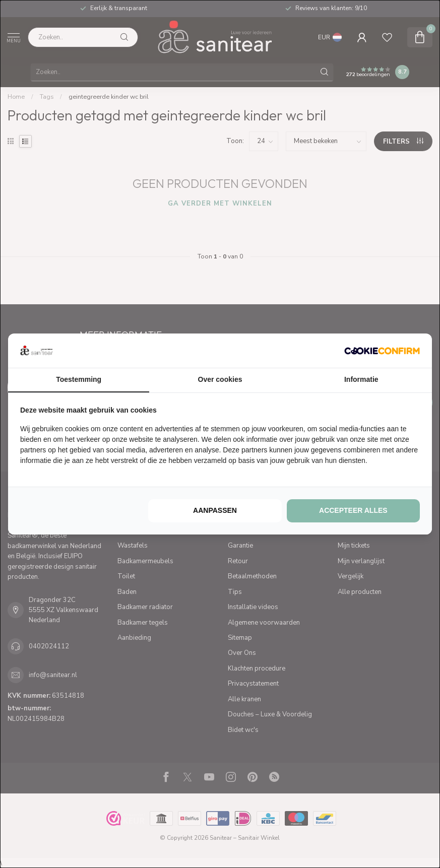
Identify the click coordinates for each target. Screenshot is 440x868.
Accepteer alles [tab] (353, 510)
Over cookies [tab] (220, 379)
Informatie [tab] (361, 379)
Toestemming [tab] (79, 379)
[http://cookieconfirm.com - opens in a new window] (382, 351)
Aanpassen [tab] (215, 510)
